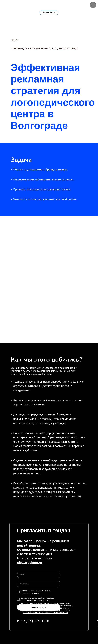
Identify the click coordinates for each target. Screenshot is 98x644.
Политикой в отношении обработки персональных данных (45, 612)
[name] (39, 575)
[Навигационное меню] (93, 5)
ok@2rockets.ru (30, 563)
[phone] (39, 584)
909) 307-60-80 (35, 621)
